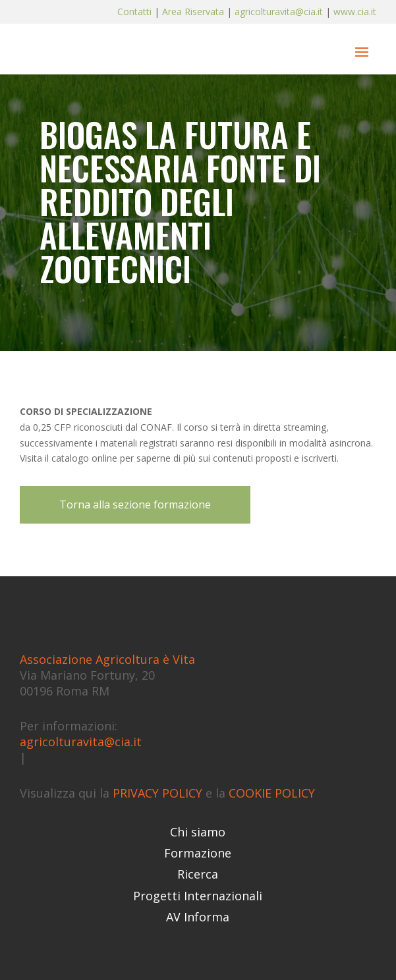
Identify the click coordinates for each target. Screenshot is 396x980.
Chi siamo (198, 832)
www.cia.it (355, 12)
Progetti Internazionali (198, 896)
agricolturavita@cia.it (279, 12)
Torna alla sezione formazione (135, 504)
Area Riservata (193, 12)
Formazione (198, 853)
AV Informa (198, 917)
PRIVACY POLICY (157, 793)
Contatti (136, 12)
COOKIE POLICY (272, 793)
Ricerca (198, 874)
